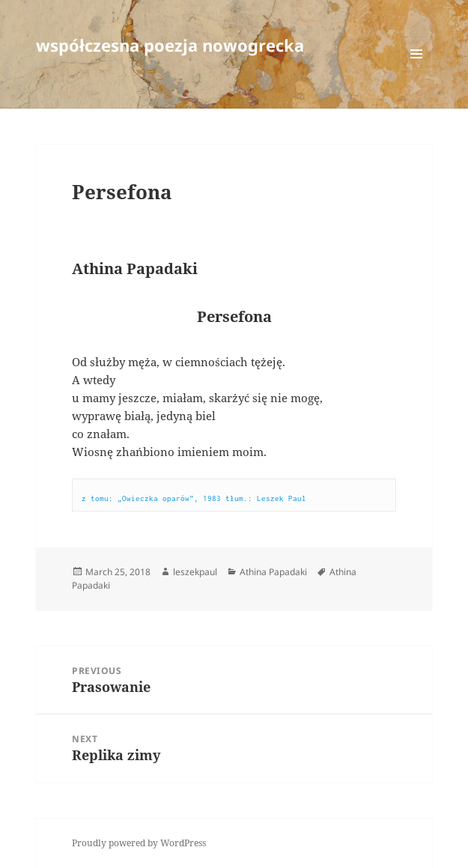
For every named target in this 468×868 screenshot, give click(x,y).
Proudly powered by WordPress (139, 843)
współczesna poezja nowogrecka (170, 45)
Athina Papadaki (273, 572)
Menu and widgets (417, 69)
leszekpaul (195, 572)
